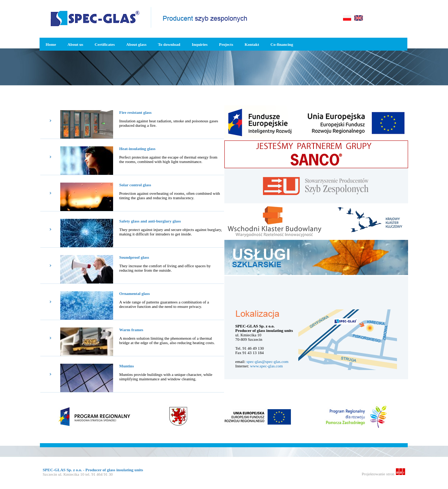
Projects (226, 44)
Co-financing (282, 44)
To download (169, 44)
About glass (136, 44)
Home (51, 44)
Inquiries (200, 44)
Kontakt (252, 44)
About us (76, 44)
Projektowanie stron (383, 474)
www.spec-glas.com (267, 366)
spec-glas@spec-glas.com (268, 361)
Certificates (105, 44)
